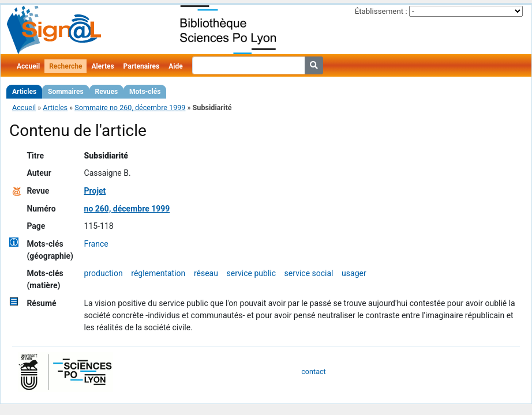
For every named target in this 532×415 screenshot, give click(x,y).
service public (252, 273)
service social (309, 273)
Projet (95, 191)
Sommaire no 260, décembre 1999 (130, 107)
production (104, 273)
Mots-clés (145, 92)
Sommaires (65, 92)
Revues (107, 92)
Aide (175, 66)
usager (354, 273)
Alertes (102, 66)
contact (313, 371)
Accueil (28, 66)
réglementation (158, 273)
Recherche (65, 66)
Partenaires (142, 66)
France (96, 244)
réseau (206, 273)
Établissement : (381, 11)
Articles (24, 92)
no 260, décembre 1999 (127, 209)
